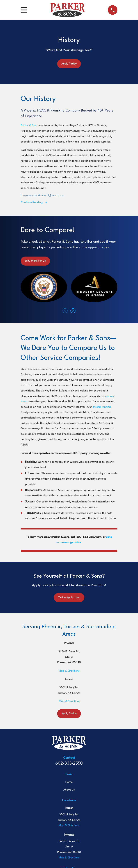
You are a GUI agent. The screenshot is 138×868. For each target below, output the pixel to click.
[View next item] (73, 312)
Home (69, 783)
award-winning (102, 408)
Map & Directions (69, 672)
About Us (69, 791)
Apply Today (69, 64)
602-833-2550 (69, 764)
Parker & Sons (29, 126)
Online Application (69, 598)
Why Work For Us (35, 262)
